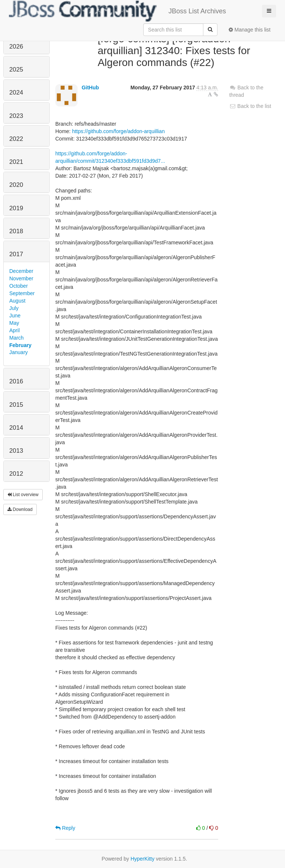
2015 (16, 405)
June (15, 316)
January (19, 352)
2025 (16, 70)
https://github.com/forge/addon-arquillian (118, 131)
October (19, 286)
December (21, 271)
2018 (16, 231)
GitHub (90, 88)
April (14, 330)
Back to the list (250, 106)
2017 (16, 254)
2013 (16, 451)
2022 (16, 139)
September (22, 293)
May (14, 323)
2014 (16, 428)
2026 (16, 47)
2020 (16, 185)
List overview (23, 495)
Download (20, 509)
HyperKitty (143, 859)
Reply (65, 828)
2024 (16, 93)
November (21, 278)
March (17, 338)
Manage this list (250, 30)
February (20, 345)
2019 (16, 208)
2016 (16, 381)
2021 (16, 162)
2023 (16, 116)
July (14, 308)
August (17, 301)
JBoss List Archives (117, 11)
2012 (16, 474)
